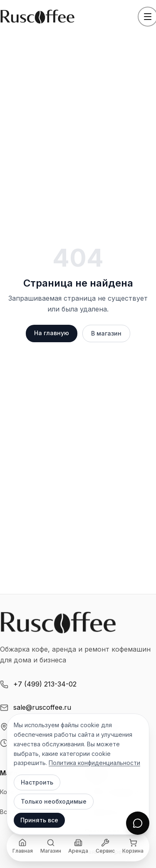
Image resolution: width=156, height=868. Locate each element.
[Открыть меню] (148, 17)
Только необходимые (54, 801)
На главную (52, 333)
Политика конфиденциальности (94, 763)
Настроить (37, 782)
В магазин (106, 333)
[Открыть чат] (138, 823)
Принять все (39, 820)
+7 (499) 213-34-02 (38, 684)
